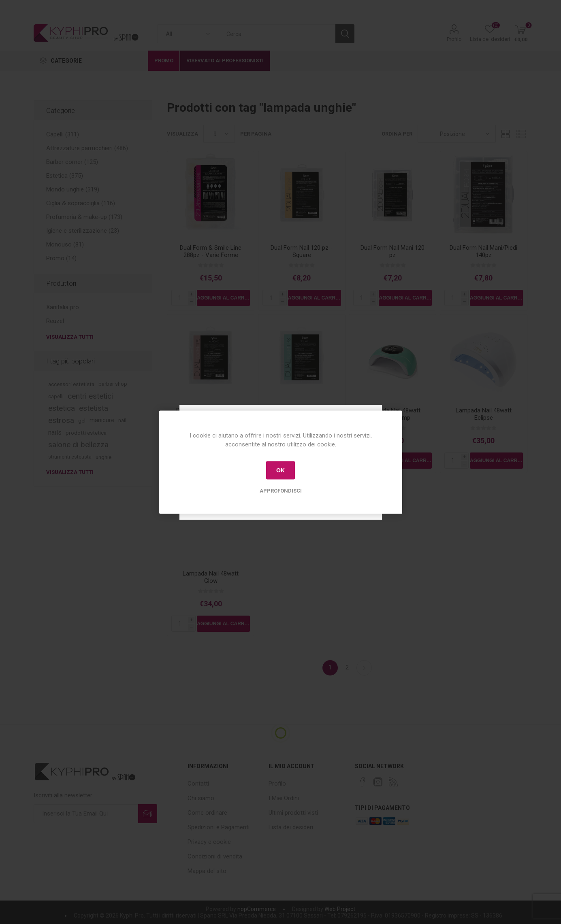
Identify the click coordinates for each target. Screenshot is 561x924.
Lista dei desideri (291, 827)
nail (122, 420)
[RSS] (393, 782)
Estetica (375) (65, 176)
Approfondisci (281, 490)
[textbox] (277, 34)
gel (82, 421)
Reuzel (55, 321)
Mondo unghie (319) (73, 189)
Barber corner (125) (72, 162)
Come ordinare (207, 813)
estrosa (61, 420)
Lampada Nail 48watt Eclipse (484, 414)
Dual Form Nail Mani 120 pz (392, 251)
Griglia (506, 134)
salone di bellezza (78, 445)
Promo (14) (61, 258)
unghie (103, 457)
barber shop (113, 384)
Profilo (454, 39)
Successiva (364, 668)
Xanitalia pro (63, 307)
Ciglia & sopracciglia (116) (81, 203)
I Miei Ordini (284, 798)
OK (280, 470)
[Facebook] (363, 782)
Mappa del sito (207, 871)
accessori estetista (71, 384)
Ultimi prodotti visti (293, 813)
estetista (94, 408)
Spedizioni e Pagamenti (219, 827)
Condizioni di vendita (215, 856)
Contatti (198, 784)
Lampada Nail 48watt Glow (211, 577)
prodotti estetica (86, 433)
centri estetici (90, 396)
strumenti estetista (70, 457)
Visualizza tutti (70, 337)
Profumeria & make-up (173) (84, 217)
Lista (521, 134)
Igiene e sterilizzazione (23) (83, 231)
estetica (62, 408)
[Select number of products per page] (219, 134)
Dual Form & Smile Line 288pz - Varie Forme (211, 251)
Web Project (340, 909)
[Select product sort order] (457, 134)
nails (55, 432)
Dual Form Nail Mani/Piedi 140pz (483, 251)
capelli (56, 396)
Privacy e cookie (209, 842)
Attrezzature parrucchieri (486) (87, 148)
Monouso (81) (65, 244)
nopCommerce (257, 909)
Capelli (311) (63, 134)
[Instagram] (378, 782)
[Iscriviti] (86, 814)
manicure (102, 420)
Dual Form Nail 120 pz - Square (302, 251)
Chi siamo (201, 798)
